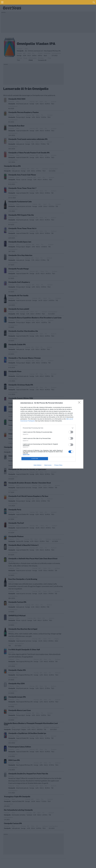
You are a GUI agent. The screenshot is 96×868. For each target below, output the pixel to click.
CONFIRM (35, 459)
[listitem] (48, 428)
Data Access (48, 465)
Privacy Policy (58, 465)
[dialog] (48, 434)
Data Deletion (38, 465)
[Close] (80, 403)
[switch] (71, 432)
